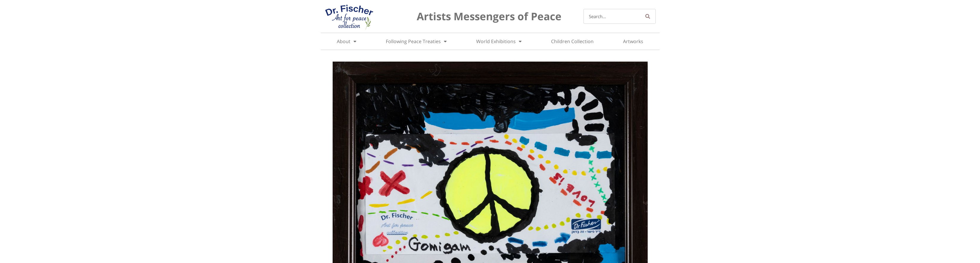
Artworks (633, 41)
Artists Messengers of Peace (489, 16)
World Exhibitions (499, 41)
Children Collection (572, 41)
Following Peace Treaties (416, 41)
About (347, 41)
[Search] (648, 16)
